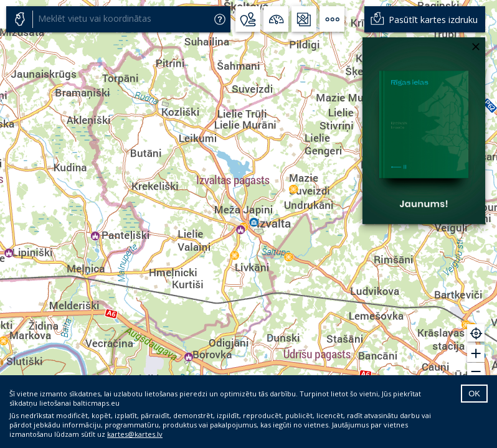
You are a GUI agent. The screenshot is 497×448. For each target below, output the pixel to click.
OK (474, 394)
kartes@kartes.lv (135, 434)
